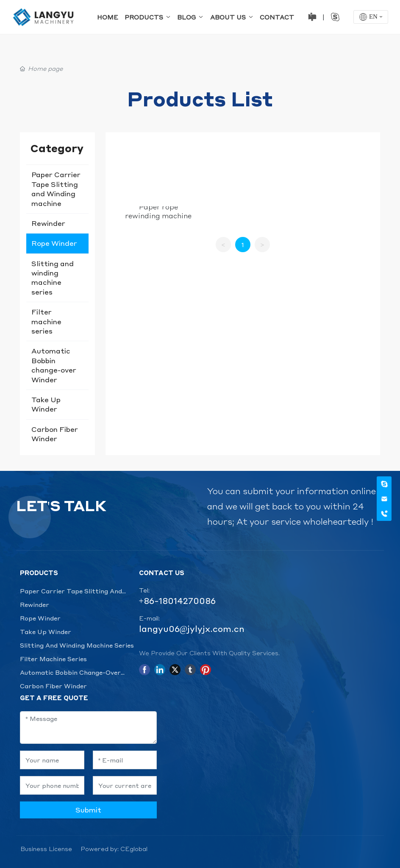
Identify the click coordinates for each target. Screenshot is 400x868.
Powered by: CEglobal (114, 849)
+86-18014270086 (177, 601)
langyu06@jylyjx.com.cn (192, 629)
